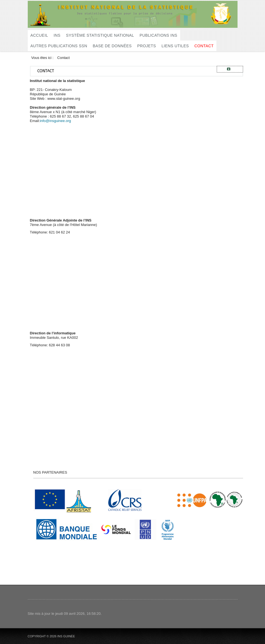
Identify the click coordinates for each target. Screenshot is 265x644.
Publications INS (158, 35)
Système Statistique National (100, 35)
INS (57, 35)
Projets (147, 46)
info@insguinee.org (55, 121)
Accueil (39, 35)
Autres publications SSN (59, 46)
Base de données (112, 46)
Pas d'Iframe (105, 167)
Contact (204, 46)
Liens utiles (175, 46)
